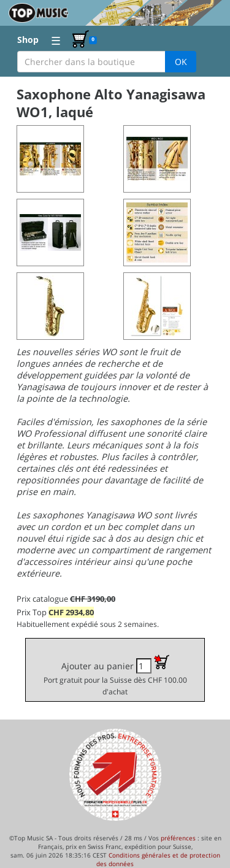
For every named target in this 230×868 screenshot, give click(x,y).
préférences (178, 838)
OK (181, 62)
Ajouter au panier (115, 675)
